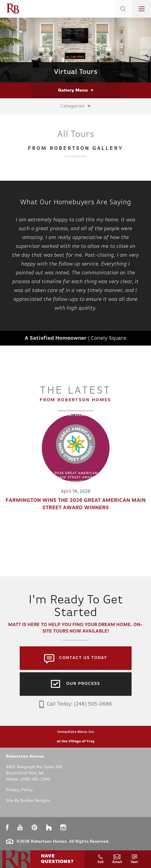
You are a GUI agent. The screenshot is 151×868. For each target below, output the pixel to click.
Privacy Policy (19, 790)
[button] (123, 16)
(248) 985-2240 (35, 780)
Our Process (83, 684)
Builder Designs (35, 801)
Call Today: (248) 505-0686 (75, 704)
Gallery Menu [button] (73, 91)
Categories (72, 106)
